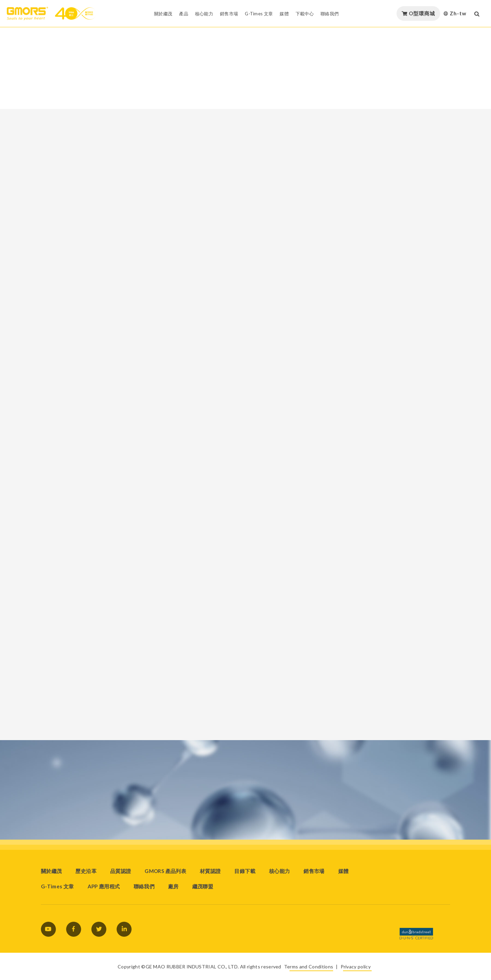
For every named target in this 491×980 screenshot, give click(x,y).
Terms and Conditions (309, 967)
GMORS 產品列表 (165, 871)
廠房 (173, 886)
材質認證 (210, 871)
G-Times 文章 (57, 886)
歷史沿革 (86, 871)
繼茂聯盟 (203, 886)
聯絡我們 (144, 886)
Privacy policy (356, 967)
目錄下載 (245, 871)
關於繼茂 (51, 871)
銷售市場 (314, 871)
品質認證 (121, 871)
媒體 (344, 871)
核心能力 (279, 871)
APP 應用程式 (104, 886)
